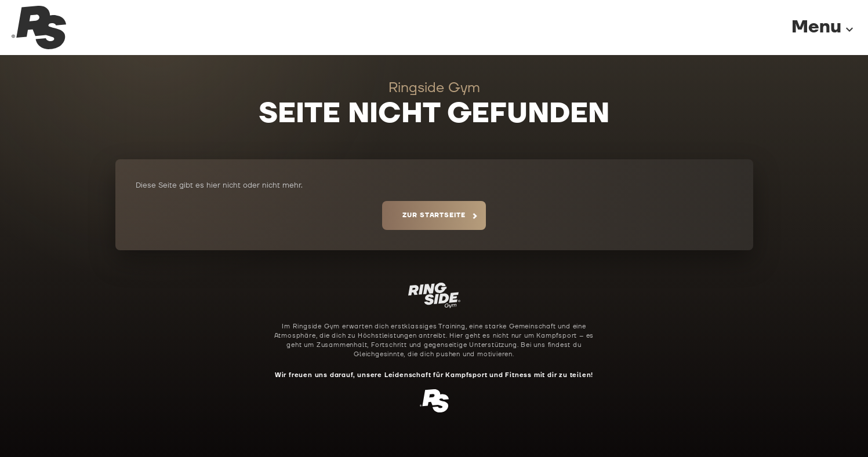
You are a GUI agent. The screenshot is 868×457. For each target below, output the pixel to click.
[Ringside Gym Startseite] (39, 28)
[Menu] (812, 28)
